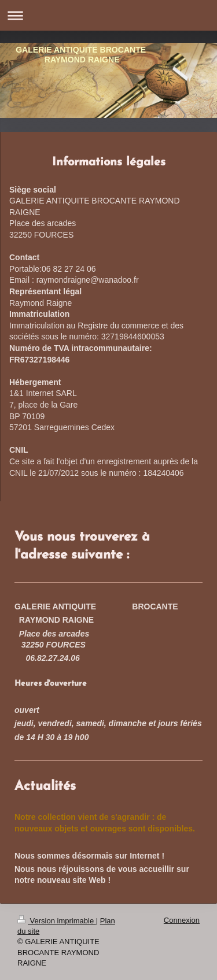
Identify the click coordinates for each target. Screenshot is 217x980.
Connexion (182, 920)
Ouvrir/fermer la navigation (108, 15)
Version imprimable (57, 921)
